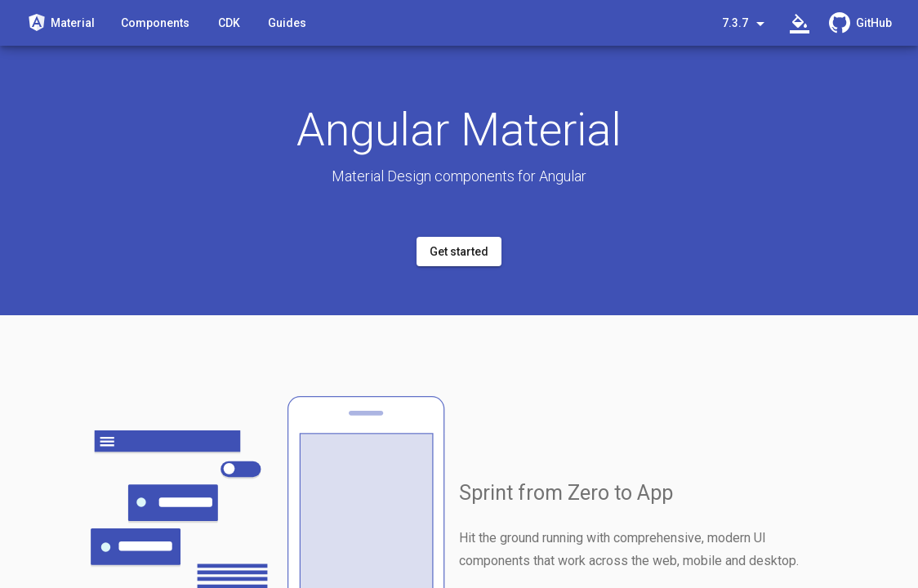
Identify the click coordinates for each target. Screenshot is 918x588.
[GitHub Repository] (860, 23)
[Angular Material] (60, 22)
